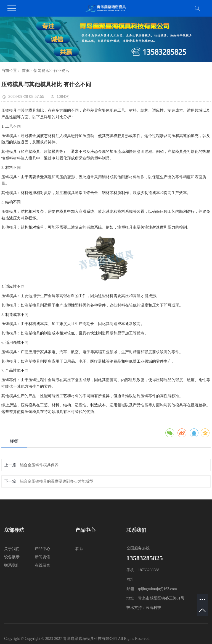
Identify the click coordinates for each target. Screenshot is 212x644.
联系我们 (12, 565)
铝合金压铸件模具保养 (39, 465)
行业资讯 (61, 71)
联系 (79, 549)
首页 (26, 71)
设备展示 (12, 557)
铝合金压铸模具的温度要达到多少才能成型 (57, 481)
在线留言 (43, 565)
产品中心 (43, 549)
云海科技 (153, 608)
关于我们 (12, 549)
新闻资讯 (41, 71)
